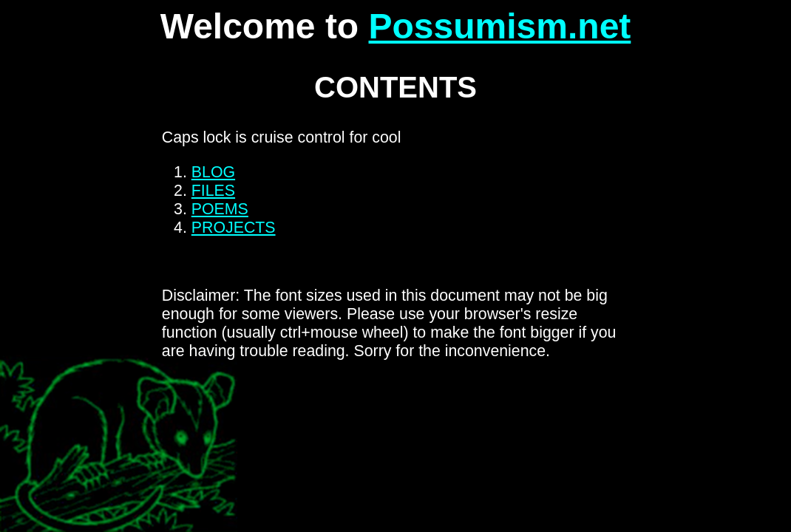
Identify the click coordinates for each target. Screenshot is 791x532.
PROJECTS (234, 228)
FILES (213, 191)
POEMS (220, 209)
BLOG (213, 172)
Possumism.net (500, 26)
